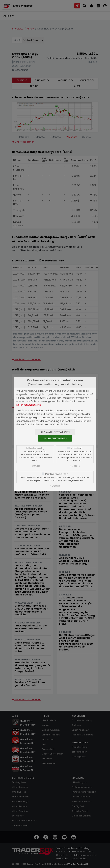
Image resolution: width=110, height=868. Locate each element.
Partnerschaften (57, 474)
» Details (35, 466)
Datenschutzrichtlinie (29, 405)
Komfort (77, 448)
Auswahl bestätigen (55, 432)
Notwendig (37, 448)
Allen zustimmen (55, 438)
